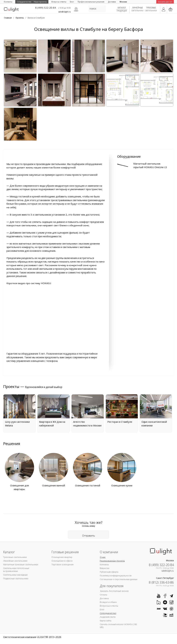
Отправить (88, 536)
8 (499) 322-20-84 (46, 8)
